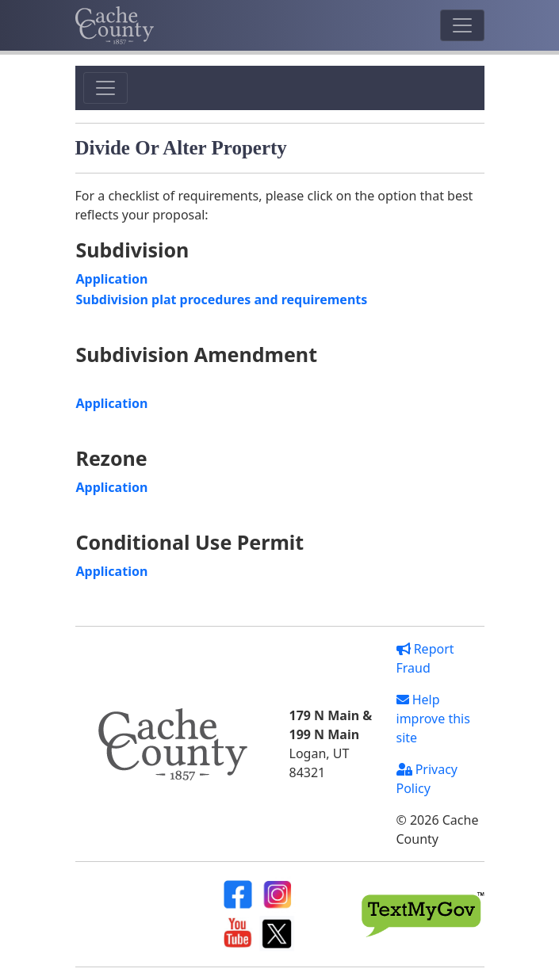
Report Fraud (425, 658)
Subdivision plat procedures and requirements (222, 299)
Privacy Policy (427, 779)
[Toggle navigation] (462, 25)
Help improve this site (433, 719)
